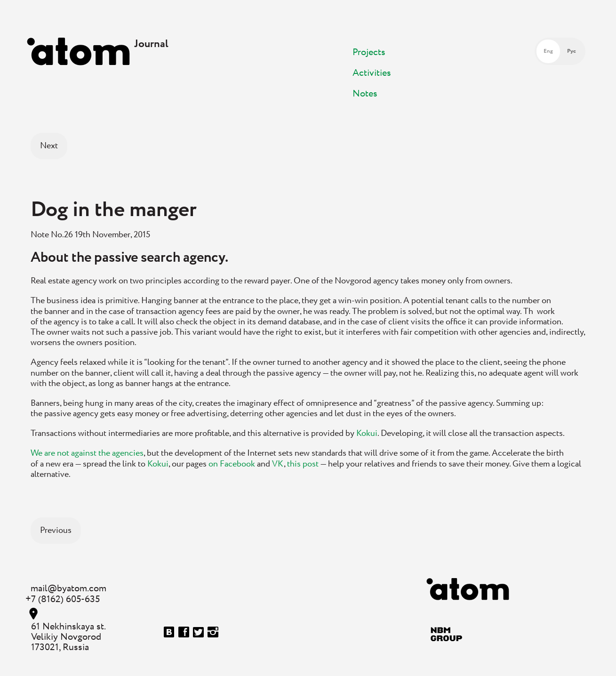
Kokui (367, 434)
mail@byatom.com (68, 589)
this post (303, 464)
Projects (369, 52)
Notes (365, 94)
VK (278, 464)
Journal (151, 44)
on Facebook (232, 464)
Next (49, 146)
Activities (372, 73)
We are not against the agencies (87, 453)
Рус (572, 51)
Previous (56, 531)
